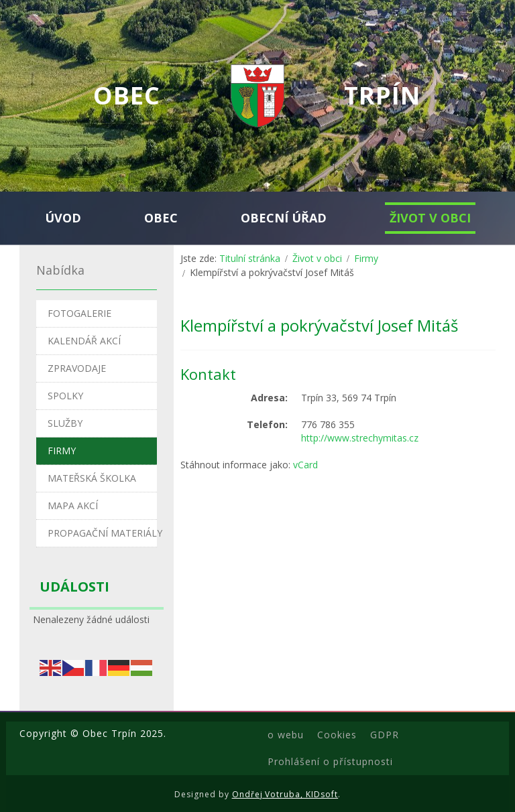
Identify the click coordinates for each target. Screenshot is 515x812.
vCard (305, 465)
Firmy (366, 258)
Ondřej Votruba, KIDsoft (285, 794)
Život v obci (317, 258)
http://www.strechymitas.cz (360, 438)
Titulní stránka (250, 258)
